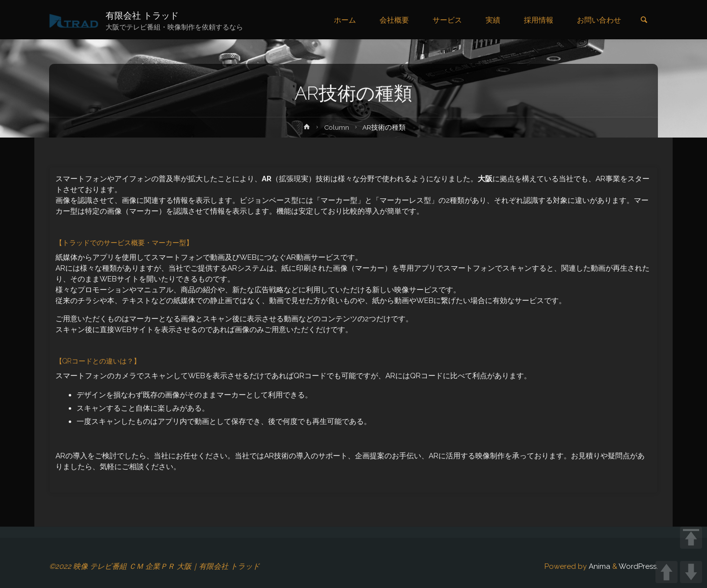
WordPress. (638, 566)
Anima (598, 566)
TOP (691, 538)
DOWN (691, 572)
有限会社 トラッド (142, 15)
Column (337, 127)
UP (666, 572)
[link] (644, 21)
